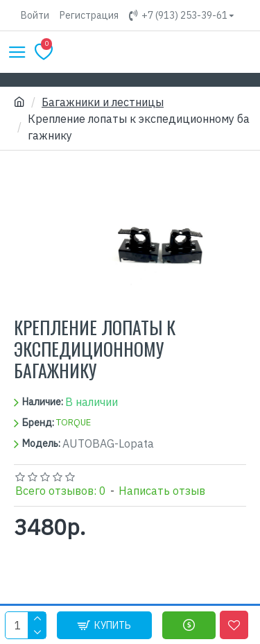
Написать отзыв (162, 491)
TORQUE (73, 422)
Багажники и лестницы (103, 102)
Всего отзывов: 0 (61, 491)
